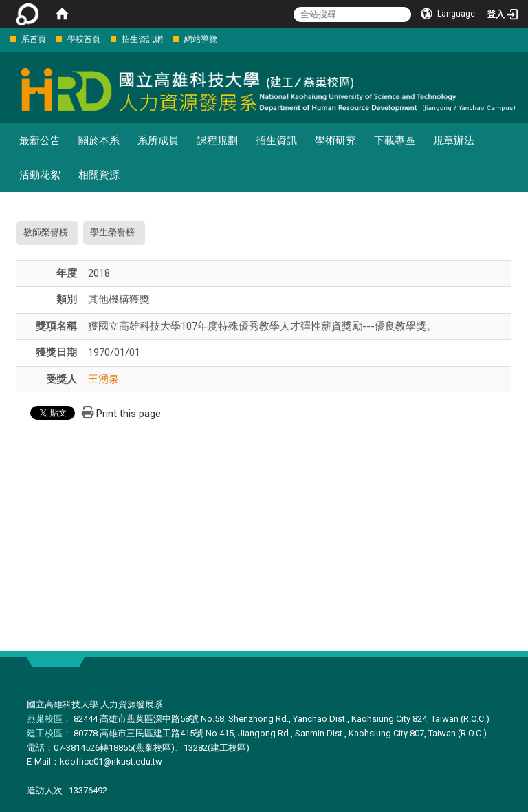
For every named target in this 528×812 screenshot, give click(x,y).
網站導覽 (201, 39)
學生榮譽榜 (112, 232)
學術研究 (335, 140)
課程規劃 (217, 140)
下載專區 (395, 140)
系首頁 (34, 39)
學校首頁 (84, 39)
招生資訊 (276, 140)
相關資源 (99, 175)
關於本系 (99, 140)
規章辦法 (454, 140)
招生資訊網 (142, 39)
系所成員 (158, 140)
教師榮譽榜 (46, 232)
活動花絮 (40, 175)
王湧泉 (103, 379)
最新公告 (40, 140)
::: (3, 39)
